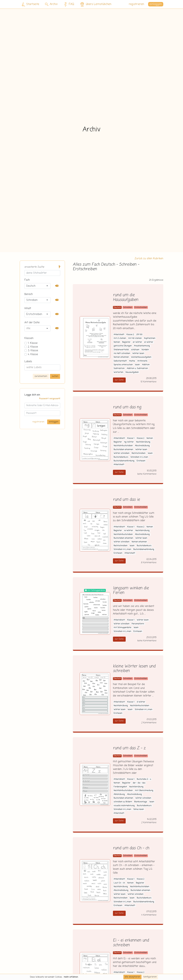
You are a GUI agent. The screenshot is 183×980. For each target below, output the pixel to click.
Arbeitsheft (119, 335)
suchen (55, 376)
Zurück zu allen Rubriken (149, 259)
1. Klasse (33, 343)
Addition (146, 365)
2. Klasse (33, 347)
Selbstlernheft (120, 361)
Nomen (117, 342)
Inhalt (28, 308)
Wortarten (118, 372)
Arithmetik (142, 361)
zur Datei (119, 380)
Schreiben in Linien (139, 457)
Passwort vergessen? (50, 399)
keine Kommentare (147, 474)
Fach (27, 280)
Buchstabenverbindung (124, 461)
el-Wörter (149, 342)
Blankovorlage (141, 802)
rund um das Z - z (129, 748)
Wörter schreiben (122, 453)
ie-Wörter (129, 531)
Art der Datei (32, 323)
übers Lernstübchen (96, 4)
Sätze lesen (139, 809)
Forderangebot (120, 787)
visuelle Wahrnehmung (124, 806)
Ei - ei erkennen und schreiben (131, 943)
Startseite (30, 4)
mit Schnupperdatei (123, 628)
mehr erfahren (71, 977)
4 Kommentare (149, 915)
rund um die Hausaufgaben (126, 298)
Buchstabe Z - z (144, 779)
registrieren (136, 4)
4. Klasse (33, 354)
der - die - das (139, 783)
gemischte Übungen (123, 346)
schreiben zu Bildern (123, 802)
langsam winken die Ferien (131, 591)
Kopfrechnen (150, 338)
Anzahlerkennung (142, 346)
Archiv (51, 4)
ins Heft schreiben (122, 353)
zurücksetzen (41, 376)
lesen (137, 365)
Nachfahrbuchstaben (123, 446)
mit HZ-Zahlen (135, 338)
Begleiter (126, 342)
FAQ (68, 4)
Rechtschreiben (139, 453)
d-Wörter (141, 702)
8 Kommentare (149, 563)
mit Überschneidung (144, 791)
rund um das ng (127, 407)
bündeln (145, 350)
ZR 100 (139, 335)
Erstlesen (141, 461)
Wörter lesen (138, 353)
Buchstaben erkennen (123, 450)
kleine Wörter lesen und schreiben (134, 669)
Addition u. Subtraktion (137, 368)
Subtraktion (119, 368)
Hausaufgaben (132, 372)
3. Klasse (33, 351)
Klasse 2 (130, 335)
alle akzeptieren (132, 977)
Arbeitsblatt (119, 438)
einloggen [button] (156, 4)
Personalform (138, 624)
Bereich (29, 294)
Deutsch (117, 307)
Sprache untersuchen (123, 365)
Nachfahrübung (143, 442)
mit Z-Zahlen (120, 338)
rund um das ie (126, 500)
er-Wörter (137, 342)
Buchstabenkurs (121, 457)
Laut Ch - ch (119, 883)
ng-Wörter (129, 442)
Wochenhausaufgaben (141, 357)
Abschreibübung (142, 446)
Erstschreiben (141, 307)
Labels (28, 362)
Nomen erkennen (121, 357)
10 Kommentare (148, 382)
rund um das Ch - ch (131, 848)
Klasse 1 (131, 438)
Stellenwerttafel (121, 350)
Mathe (132, 361)
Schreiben (128, 307)
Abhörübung (119, 794)
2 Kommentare (149, 723)
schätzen (135, 350)
